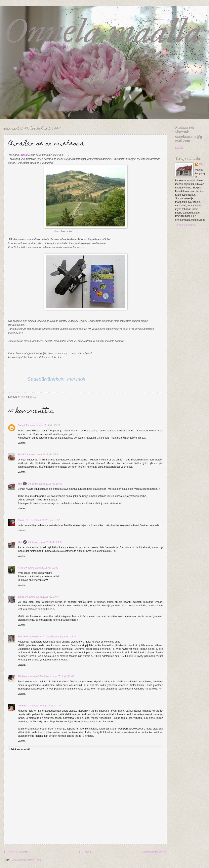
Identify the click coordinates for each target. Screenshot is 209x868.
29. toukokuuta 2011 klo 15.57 (45, 484)
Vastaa (22, 443)
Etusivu (85, 852)
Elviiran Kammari (28, 676)
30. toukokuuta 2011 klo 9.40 (41, 597)
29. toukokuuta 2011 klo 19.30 (45, 542)
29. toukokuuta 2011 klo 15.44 (42, 454)
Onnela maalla (103, 31)
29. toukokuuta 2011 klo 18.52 (43, 520)
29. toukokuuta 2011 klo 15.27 (43, 425)
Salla (21, 597)
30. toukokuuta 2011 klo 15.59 (59, 636)
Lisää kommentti (20, 749)
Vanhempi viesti (155, 852)
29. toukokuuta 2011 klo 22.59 (41, 568)
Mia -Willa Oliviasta (29, 636)
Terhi (21, 454)
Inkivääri (23, 706)
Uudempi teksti (16, 852)
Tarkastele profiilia (185, 225)
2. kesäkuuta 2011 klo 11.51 (45, 706)
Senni (21, 425)
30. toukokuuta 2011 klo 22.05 (57, 676)
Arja (20, 568)
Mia (20, 484)
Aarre (21, 520)
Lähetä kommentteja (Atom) (27, 860)
